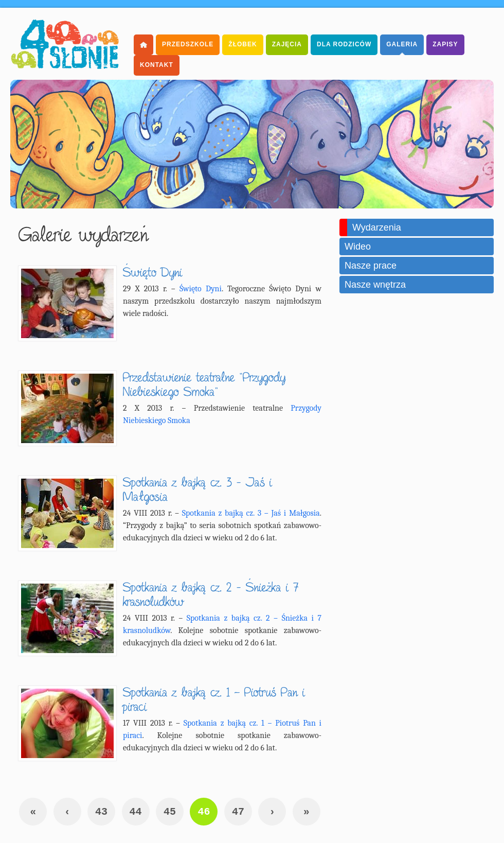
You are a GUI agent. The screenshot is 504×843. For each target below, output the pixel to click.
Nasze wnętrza (375, 285)
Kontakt (157, 65)
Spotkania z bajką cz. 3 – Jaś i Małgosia (251, 513)
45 (170, 812)
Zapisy (445, 44)
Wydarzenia (377, 227)
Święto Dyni (201, 289)
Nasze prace (371, 266)
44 (136, 812)
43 (101, 812)
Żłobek (242, 44)
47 (238, 812)
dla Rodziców (344, 44)
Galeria (402, 44)
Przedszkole (188, 44)
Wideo (358, 247)
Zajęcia (287, 44)
